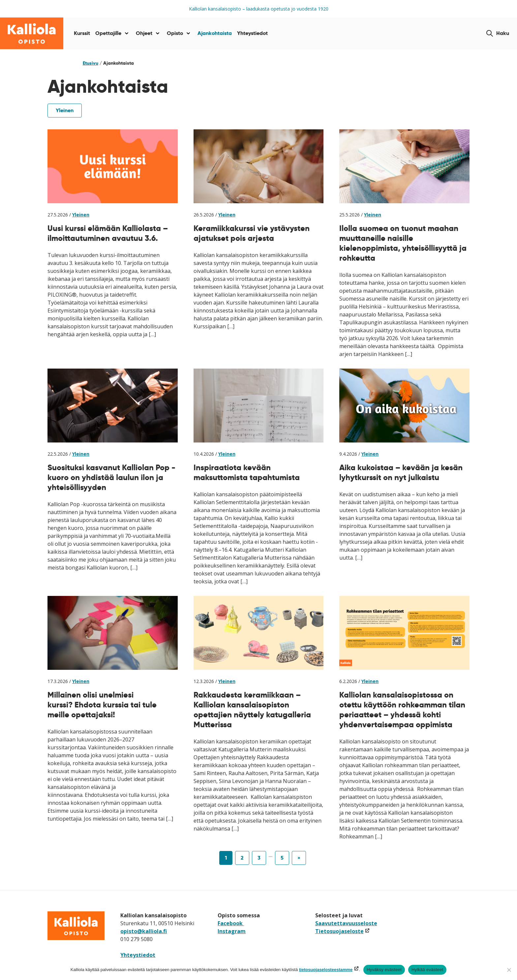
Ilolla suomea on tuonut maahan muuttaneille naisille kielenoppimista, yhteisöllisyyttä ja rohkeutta (403, 243)
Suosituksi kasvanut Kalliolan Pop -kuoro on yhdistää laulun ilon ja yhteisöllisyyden (111, 477)
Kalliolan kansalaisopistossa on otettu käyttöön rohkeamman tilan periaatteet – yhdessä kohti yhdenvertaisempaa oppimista (402, 710)
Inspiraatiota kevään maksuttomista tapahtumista (247, 472)
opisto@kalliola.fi (144, 931)
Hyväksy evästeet (384, 970)
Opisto (175, 33)
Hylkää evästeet (427, 970)
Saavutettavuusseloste (346, 923)
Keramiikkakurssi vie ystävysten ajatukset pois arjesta (252, 233)
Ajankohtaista (215, 33)
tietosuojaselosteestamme (326, 970)
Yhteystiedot (252, 33)
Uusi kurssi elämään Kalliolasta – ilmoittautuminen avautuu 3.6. (108, 233)
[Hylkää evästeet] (509, 970)
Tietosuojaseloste (343, 931)
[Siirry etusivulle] (32, 33)
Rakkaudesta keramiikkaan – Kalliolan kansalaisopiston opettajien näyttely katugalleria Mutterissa (252, 710)
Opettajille (108, 33)
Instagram (232, 931)
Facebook (231, 923)
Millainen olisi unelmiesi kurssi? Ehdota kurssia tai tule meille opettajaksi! (102, 705)
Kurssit (82, 33)
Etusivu (91, 63)
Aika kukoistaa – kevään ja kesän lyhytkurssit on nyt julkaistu (401, 472)
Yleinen (65, 110)
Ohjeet (144, 33)
